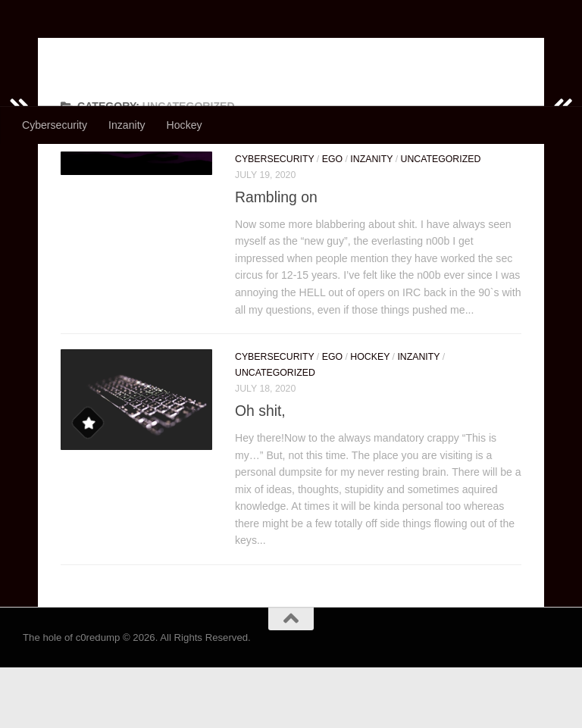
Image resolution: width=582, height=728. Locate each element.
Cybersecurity (55, 125)
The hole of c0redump (164, 50)
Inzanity (127, 125)
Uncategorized (441, 220)
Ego (332, 220)
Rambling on (276, 258)
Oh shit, (260, 471)
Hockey (185, 125)
